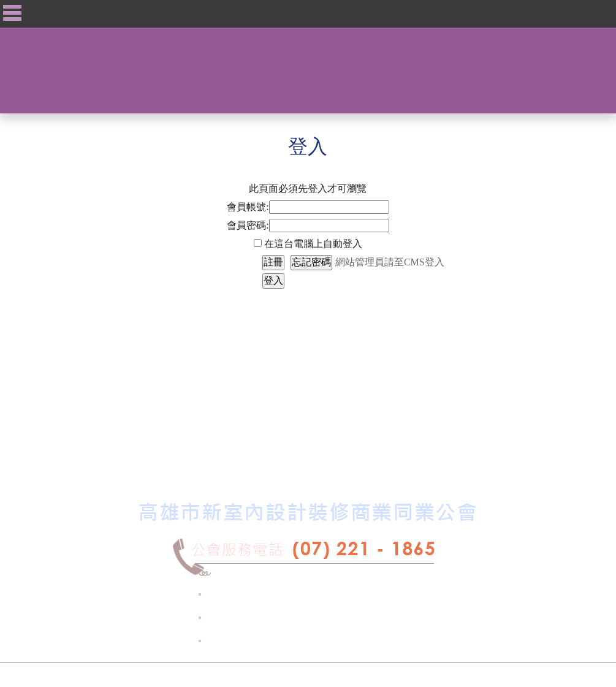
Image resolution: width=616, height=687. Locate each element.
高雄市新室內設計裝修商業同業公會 (263, 675)
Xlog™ (453, 675)
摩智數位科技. (380, 675)
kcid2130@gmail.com (313, 641)
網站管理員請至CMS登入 (390, 262)
